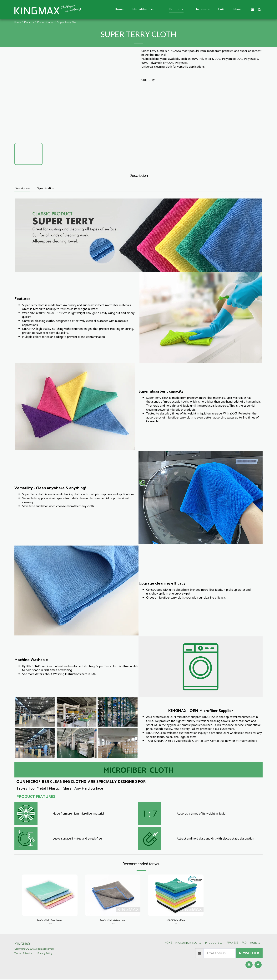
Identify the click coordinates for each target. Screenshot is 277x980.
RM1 (176, 925)
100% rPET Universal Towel (176, 921)
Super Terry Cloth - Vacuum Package (50, 921)
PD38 (113, 925)
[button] (147, 10)
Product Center (45, 22)
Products (29, 22)
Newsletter (249, 954)
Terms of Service (23, 955)
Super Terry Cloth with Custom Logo (113, 921)
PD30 (50, 925)
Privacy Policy (45, 955)
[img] (50, 895)
